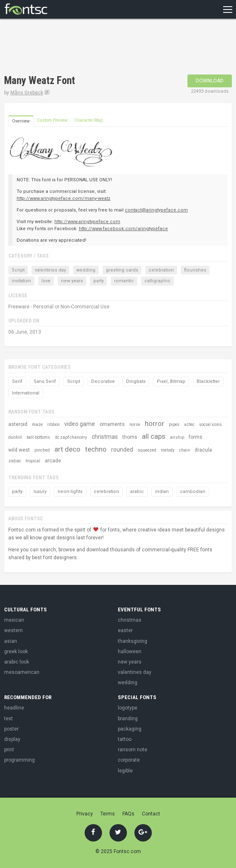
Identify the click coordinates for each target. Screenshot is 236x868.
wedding (86, 270)
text (9, 719)
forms (196, 437)
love (46, 281)
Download (210, 81)
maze (37, 424)
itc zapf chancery (71, 437)
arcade (53, 461)
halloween (130, 652)
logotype (128, 708)
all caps (154, 436)
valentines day (50, 270)
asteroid (18, 424)
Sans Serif (45, 381)
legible (125, 771)
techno (96, 449)
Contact (151, 814)
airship (177, 437)
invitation (21, 281)
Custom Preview (52, 120)
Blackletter (208, 381)
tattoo (125, 739)
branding (128, 719)
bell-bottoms (38, 437)
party (99, 281)
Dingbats (136, 381)
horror (154, 423)
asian (11, 641)
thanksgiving (133, 641)
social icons (210, 424)
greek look (16, 652)
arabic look (17, 662)
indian (162, 492)
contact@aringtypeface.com (156, 210)
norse (135, 424)
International (26, 393)
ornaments (112, 424)
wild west (19, 450)
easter (125, 630)
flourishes (195, 270)
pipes (174, 424)
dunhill (15, 437)
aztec (189, 424)
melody (168, 450)
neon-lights (70, 492)
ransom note (133, 750)
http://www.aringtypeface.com (87, 222)
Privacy (85, 814)
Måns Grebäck (27, 93)
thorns (130, 437)
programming (19, 760)
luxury (40, 492)
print (9, 750)
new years (72, 281)
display (12, 739)
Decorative (103, 381)
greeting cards (122, 270)
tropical (33, 461)
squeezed (147, 450)
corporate (129, 760)
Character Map (89, 120)
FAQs (128, 814)
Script (18, 270)
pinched (42, 450)
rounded (122, 450)
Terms (108, 814)
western (13, 630)
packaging (130, 729)
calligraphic (157, 281)
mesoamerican (22, 672)
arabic (137, 492)
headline (14, 708)
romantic (124, 281)
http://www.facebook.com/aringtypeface (123, 229)
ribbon (54, 424)
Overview (21, 121)
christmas (105, 437)
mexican (14, 620)
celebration (161, 270)
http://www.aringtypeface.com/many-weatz (63, 198)
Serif (17, 381)
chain (185, 450)
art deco (67, 449)
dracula (203, 450)
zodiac (15, 461)
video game (80, 424)
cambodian (193, 492)
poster (11, 729)
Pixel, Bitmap (171, 381)
